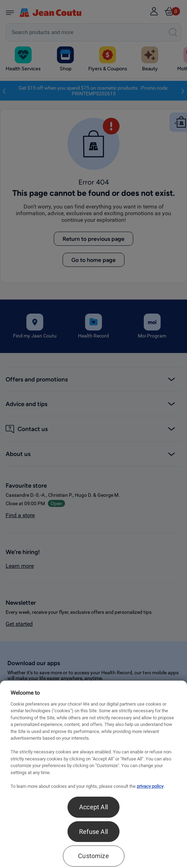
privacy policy (150, 786)
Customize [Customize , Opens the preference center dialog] (93, 856)
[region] (93, 774)
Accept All (93, 807)
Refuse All (93, 832)
